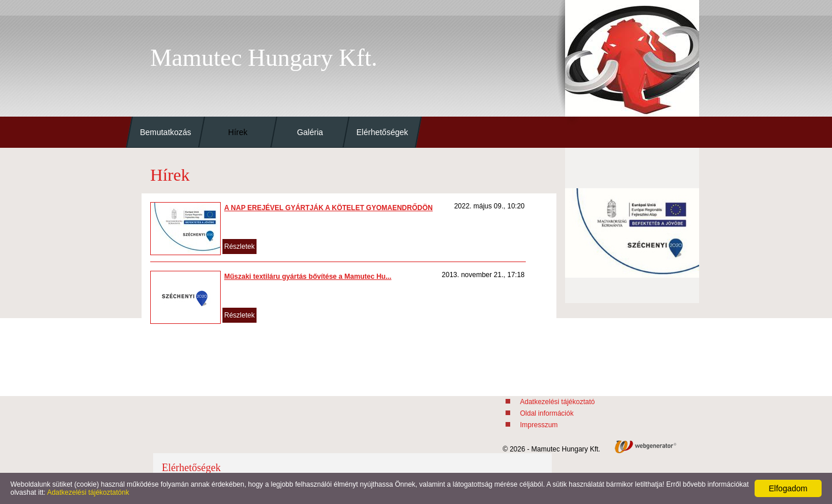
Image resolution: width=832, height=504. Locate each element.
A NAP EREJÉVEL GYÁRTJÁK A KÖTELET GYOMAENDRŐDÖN (328, 208)
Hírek (238, 132)
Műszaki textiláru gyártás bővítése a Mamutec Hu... (308, 277)
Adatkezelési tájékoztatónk (88, 492)
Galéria (310, 132)
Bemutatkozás (166, 132)
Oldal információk (547, 413)
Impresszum (539, 425)
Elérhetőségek (382, 132)
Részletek (239, 247)
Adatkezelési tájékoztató (557, 402)
